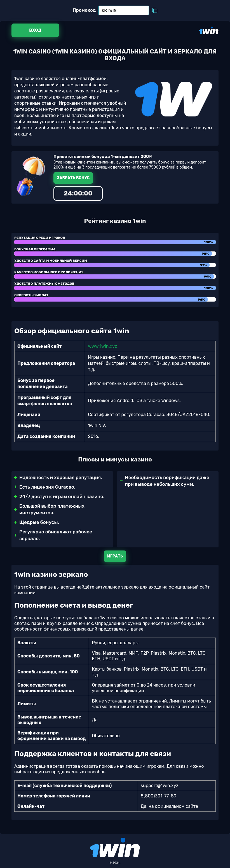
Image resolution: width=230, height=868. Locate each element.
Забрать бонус (73, 178)
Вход (35, 30)
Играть (115, 556)
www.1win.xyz (102, 346)
